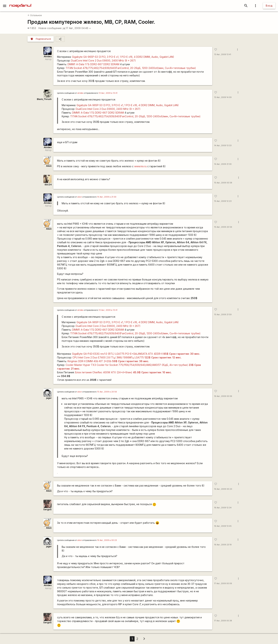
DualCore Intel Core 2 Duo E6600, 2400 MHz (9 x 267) (103, 61)
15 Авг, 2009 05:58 (223, 183)
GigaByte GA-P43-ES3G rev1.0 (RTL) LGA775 (136, 354)
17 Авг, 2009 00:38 (223, 621)
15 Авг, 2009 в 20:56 (107, 392)
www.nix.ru (140, 166)
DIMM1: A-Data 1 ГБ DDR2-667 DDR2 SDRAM (93, 64)
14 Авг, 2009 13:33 (223, 146)
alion (80, 197)
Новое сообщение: (50, 28)
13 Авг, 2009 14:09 (223, 97)
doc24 (48, 185)
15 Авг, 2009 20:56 (223, 227)
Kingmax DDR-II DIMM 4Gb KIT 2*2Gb (108, 361)
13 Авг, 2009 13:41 (223, 54)
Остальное (35, 15)
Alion (49, 166)
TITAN (131, 68)
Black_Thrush (44, 99)
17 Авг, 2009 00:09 (223, 583)
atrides (80, 93)
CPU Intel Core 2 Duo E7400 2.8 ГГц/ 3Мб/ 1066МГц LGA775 (127, 357)
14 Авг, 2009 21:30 (223, 164)
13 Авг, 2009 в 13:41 (108, 93)
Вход (269, 6)
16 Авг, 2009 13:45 (223, 526)
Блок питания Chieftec (123, 372)
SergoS (47, 509)
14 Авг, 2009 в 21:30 (107, 197)
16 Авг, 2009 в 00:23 (107, 540)
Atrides (48, 56)
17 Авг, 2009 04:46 (78, 28)
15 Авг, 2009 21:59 (223, 315)
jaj (64, 28)
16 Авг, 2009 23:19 (223, 545)
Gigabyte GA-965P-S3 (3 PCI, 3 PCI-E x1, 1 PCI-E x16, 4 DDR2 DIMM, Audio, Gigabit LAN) (123, 57)
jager (49, 398)
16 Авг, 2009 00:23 (223, 489)
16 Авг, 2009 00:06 (223, 396)
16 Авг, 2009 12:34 (223, 508)
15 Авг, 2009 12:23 (223, 201)
